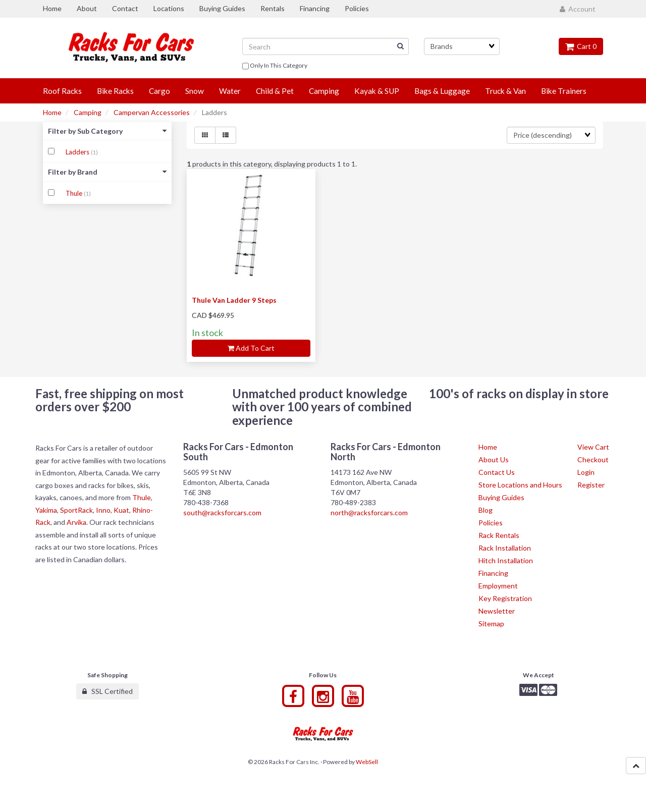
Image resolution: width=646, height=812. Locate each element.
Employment (498, 586)
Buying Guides (501, 497)
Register (591, 485)
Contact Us (497, 472)
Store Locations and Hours (520, 485)
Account (578, 9)
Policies (491, 523)
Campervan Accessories (152, 112)
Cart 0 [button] (581, 46)
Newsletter (497, 611)
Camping (88, 112)
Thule (75, 193)
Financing (493, 573)
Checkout (593, 459)
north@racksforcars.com (369, 512)
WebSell (367, 762)
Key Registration (505, 598)
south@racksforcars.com (222, 512)
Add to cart (251, 348)
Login (586, 472)
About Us (494, 459)
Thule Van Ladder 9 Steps (234, 300)
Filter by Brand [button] (107, 172)
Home (52, 112)
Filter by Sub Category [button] (107, 131)
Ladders (78, 152)
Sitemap (491, 624)
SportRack (76, 510)
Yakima (46, 510)
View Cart (593, 447)
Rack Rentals (499, 535)
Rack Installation (505, 548)
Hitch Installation (506, 560)
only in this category (275, 66)
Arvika (76, 522)
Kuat (121, 510)
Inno (103, 510)
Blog (486, 510)
